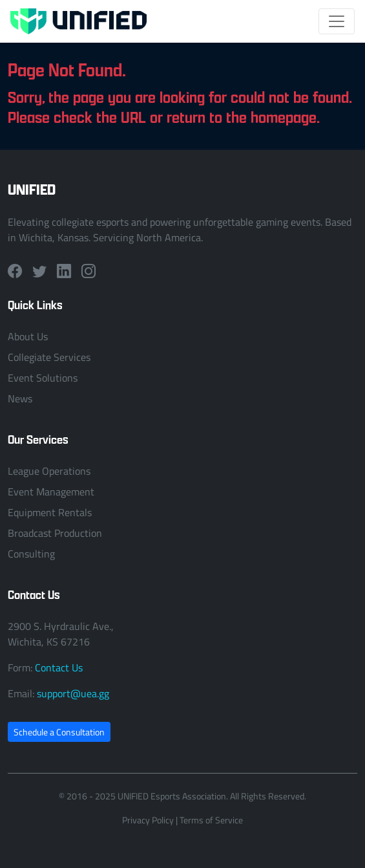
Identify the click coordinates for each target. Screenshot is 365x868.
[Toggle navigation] (337, 21)
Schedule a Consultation (59, 732)
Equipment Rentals (50, 512)
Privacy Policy (148, 820)
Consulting (31, 554)
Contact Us (59, 667)
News (20, 398)
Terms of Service (211, 820)
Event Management (51, 492)
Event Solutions (43, 378)
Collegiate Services (49, 357)
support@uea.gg (73, 693)
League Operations (49, 471)
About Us (28, 336)
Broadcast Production (55, 533)
